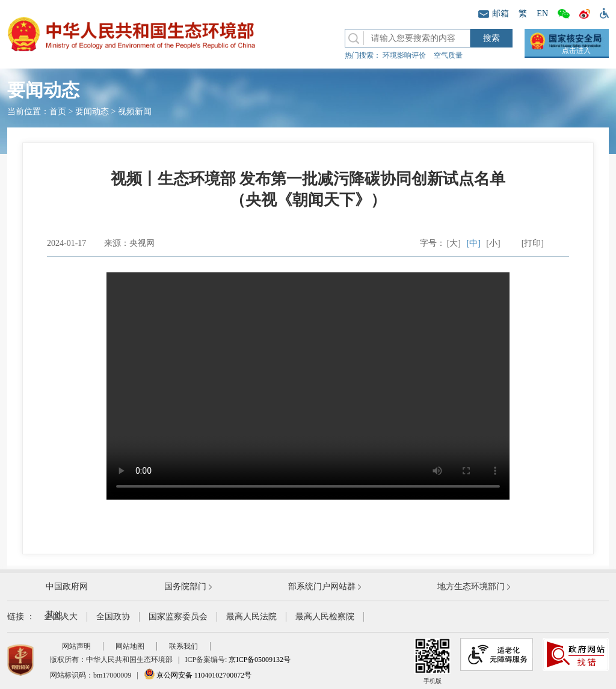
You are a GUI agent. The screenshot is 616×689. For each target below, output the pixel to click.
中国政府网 (67, 586)
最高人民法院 (251, 617)
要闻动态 (92, 112)
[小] (493, 243)
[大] (454, 243)
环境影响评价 (404, 55)
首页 (58, 112)
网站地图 (130, 646)
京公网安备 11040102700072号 (198, 675)
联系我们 (183, 646)
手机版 (433, 661)
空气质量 (448, 55)
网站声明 (76, 646)
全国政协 (113, 617)
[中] (474, 243)
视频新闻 (135, 112)
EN (542, 14)
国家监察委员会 (178, 617)
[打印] (533, 243)
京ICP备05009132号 (260, 660)
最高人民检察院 (325, 617)
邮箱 (494, 14)
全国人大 (61, 617)
